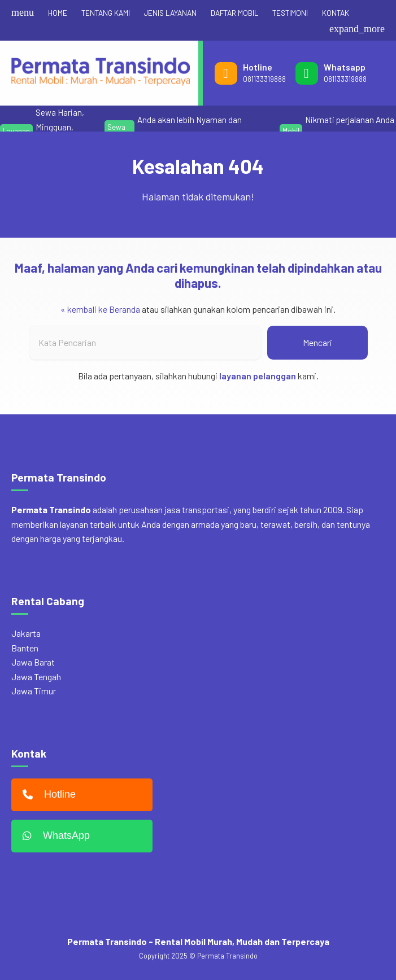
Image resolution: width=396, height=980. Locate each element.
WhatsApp (53, 836)
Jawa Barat (33, 662)
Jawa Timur (34, 691)
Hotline (46, 795)
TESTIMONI (290, 13)
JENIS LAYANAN (170, 13)
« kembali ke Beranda (100, 309)
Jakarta (26, 633)
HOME (58, 13)
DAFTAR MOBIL (234, 13)
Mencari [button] (317, 342)
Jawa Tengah (36, 677)
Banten (25, 648)
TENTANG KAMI (106, 13)
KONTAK (336, 13)
